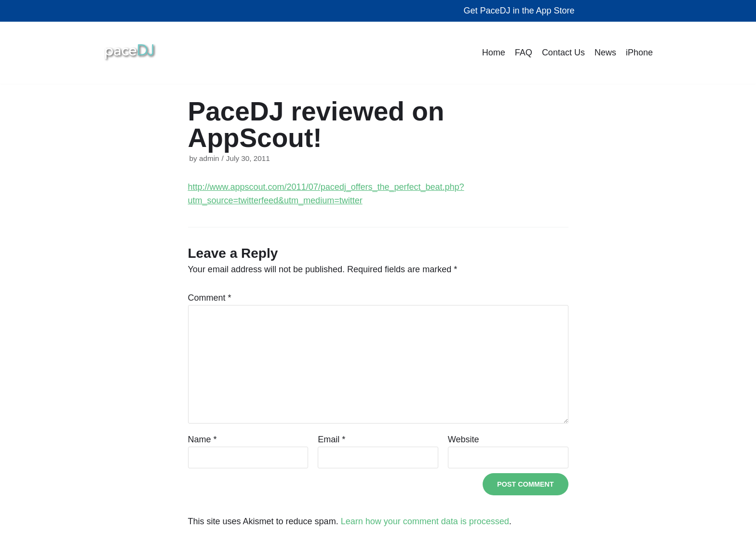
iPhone (639, 53)
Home (494, 53)
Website (464, 439)
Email (331, 439)
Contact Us (563, 53)
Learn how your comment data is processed (425, 521)
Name (202, 439)
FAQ (524, 53)
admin (209, 158)
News (605, 53)
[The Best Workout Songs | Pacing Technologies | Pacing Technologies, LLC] (130, 53)
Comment (210, 298)
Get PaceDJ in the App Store (519, 11)
